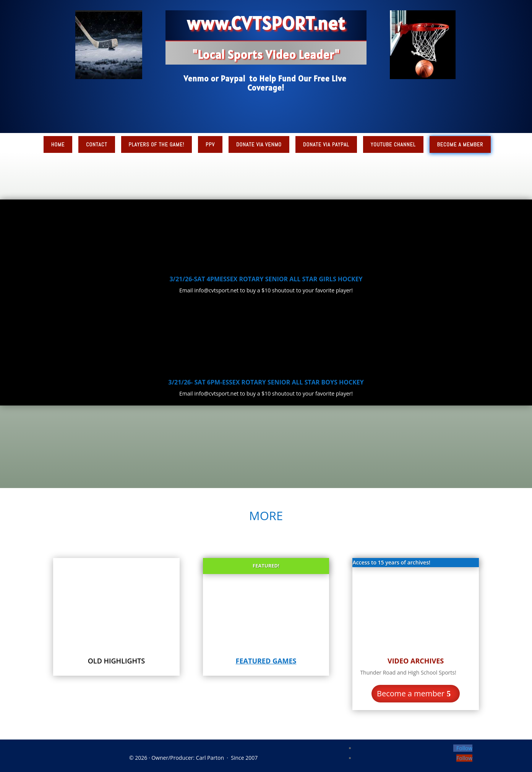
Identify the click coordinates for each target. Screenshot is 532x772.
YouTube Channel (393, 144)
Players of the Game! (157, 144)
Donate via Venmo (259, 144)
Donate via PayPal (326, 144)
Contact (97, 144)
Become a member (411, 693)
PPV (210, 144)
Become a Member (460, 144)
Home (58, 144)
